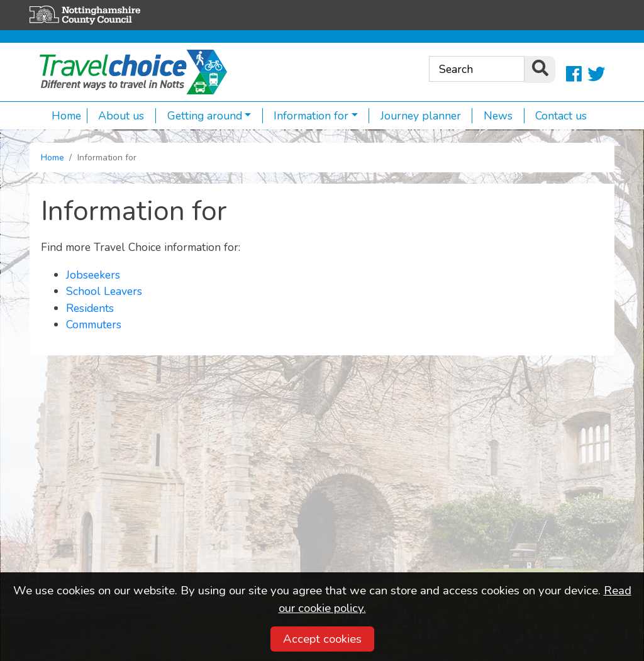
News (492, 116)
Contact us (556, 116)
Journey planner (415, 116)
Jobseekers (93, 275)
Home (66, 116)
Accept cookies (322, 639)
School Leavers (104, 291)
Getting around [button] (199, 116)
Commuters (94, 325)
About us (116, 116)
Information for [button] (306, 116)
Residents (90, 308)
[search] (540, 69)
